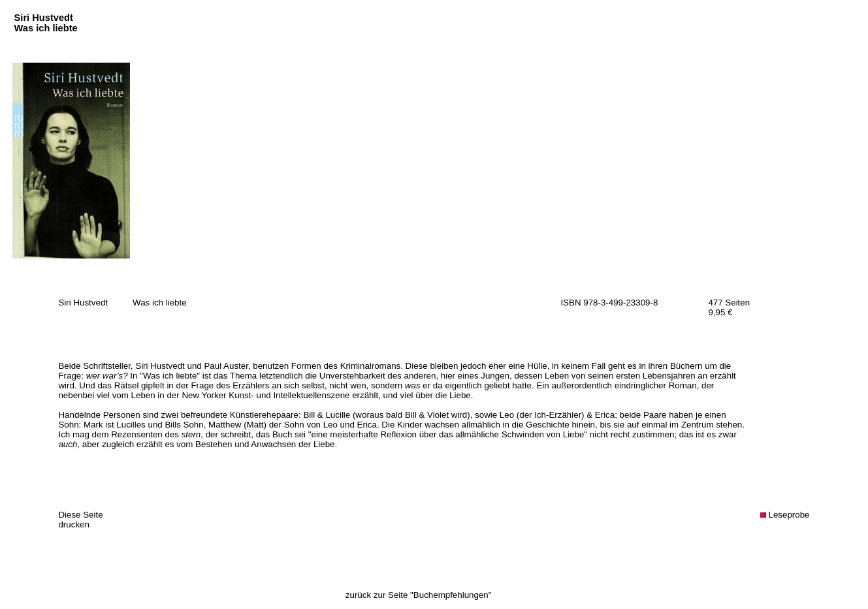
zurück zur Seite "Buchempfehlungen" (419, 595)
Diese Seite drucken (80, 520)
